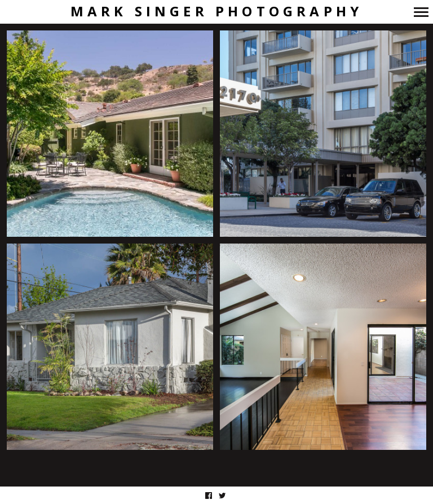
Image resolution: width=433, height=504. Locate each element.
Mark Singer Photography (217, 12)
